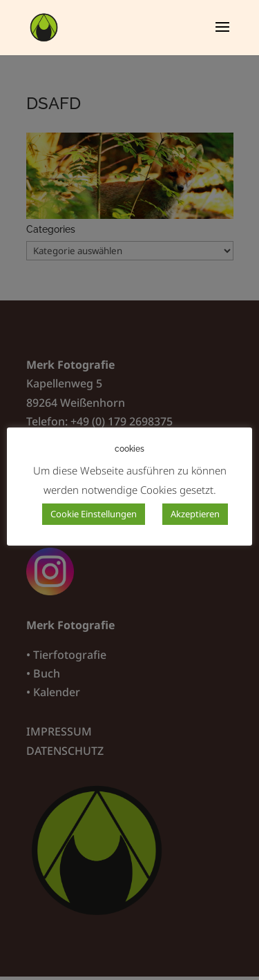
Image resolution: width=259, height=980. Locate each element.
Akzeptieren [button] (195, 514)
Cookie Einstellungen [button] (94, 514)
